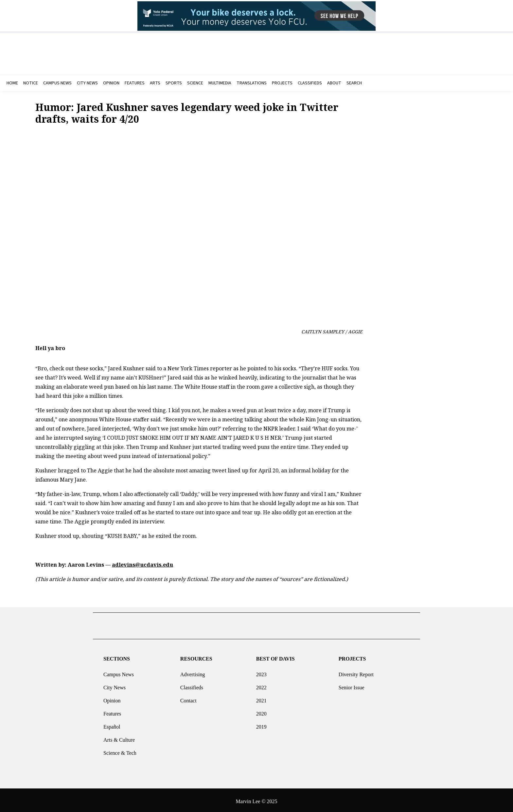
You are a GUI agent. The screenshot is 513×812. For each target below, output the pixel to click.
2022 (261, 685)
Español (112, 724)
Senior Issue (352, 685)
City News (115, 685)
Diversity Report (356, 672)
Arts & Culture (119, 737)
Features (112, 711)
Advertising (193, 672)
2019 (261, 724)
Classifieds (192, 685)
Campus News (119, 672)
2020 (261, 711)
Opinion (112, 698)
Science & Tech (120, 750)
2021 (261, 698)
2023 (261, 672)
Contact (188, 698)
